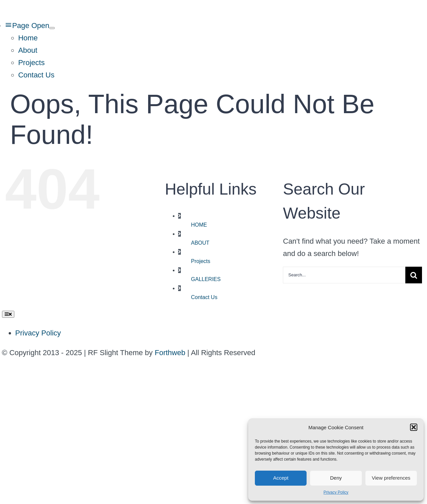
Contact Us (204, 297)
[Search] (414, 275)
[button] (414, 427)
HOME (199, 225)
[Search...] (344, 275)
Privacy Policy (336, 492)
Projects (201, 261)
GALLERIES (206, 279)
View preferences (391, 478)
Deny (336, 478)
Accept (281, 478)
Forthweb (170, 353)
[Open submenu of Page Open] (52, 28)
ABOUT (200, 243)
